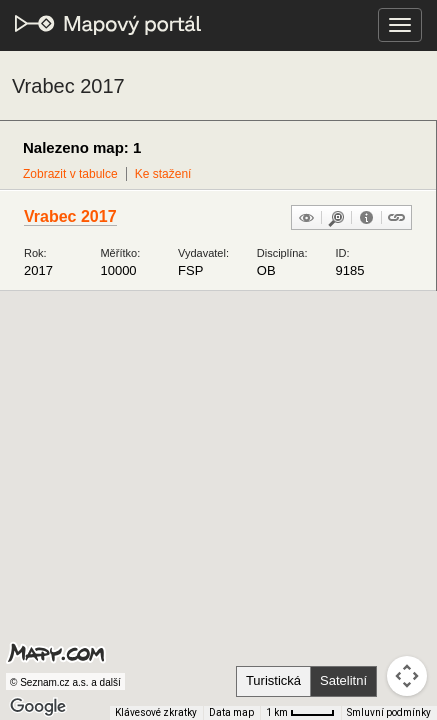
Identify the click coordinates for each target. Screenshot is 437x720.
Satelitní (343, 680)
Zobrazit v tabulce (70, 174)
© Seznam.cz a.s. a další (65, 682)
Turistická (273, 680)
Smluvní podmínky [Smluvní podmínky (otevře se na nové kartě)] (389, 712)
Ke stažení (163, 174)
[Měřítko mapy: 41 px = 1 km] (300, 713)
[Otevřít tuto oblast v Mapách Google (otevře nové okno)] (38, 707)
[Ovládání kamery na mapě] (407, 676)
